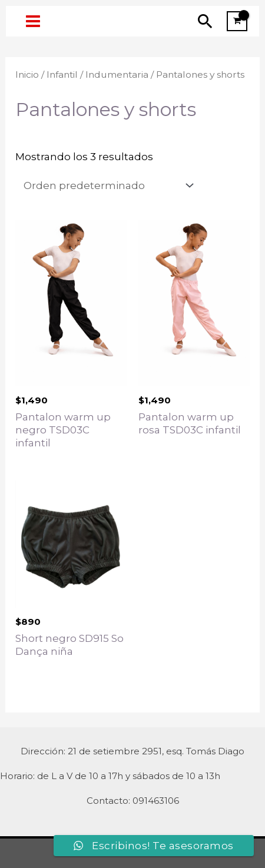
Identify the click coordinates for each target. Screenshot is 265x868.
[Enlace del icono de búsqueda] (205, 21)
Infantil (62, 74)
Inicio (27, 74)
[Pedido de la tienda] (106, 186)
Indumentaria (117, 74)
